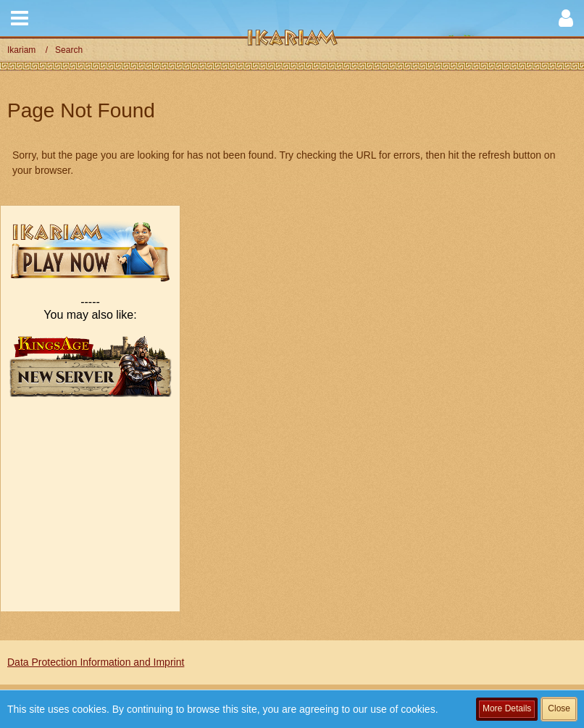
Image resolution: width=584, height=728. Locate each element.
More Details (507, 708)
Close (559, 708)
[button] (20, 18)
